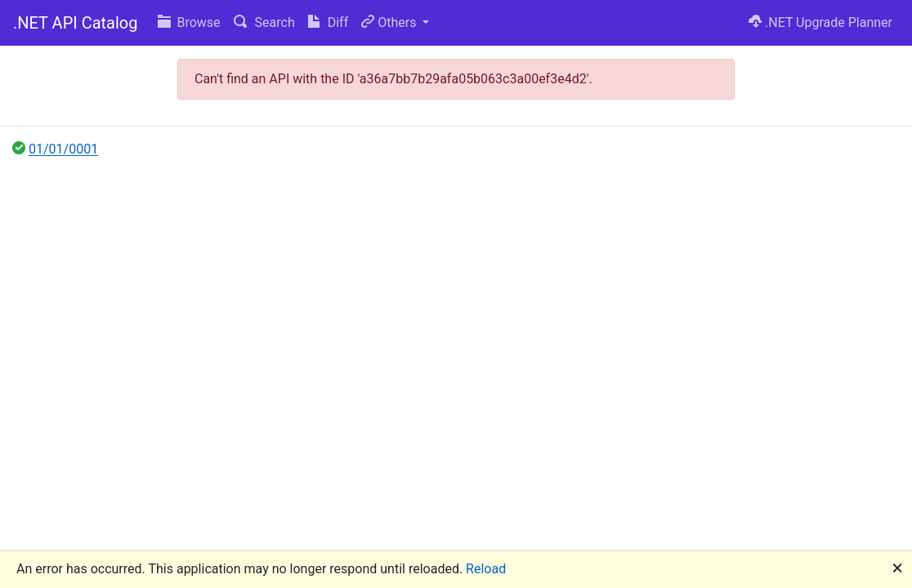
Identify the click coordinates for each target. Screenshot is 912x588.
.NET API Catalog (76, 23)
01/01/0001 (63, 149)
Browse (189, 22)
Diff (328, 22)
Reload (486, 569)
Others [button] (390, 22)
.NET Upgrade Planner (820, 22)
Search (264, 22)
